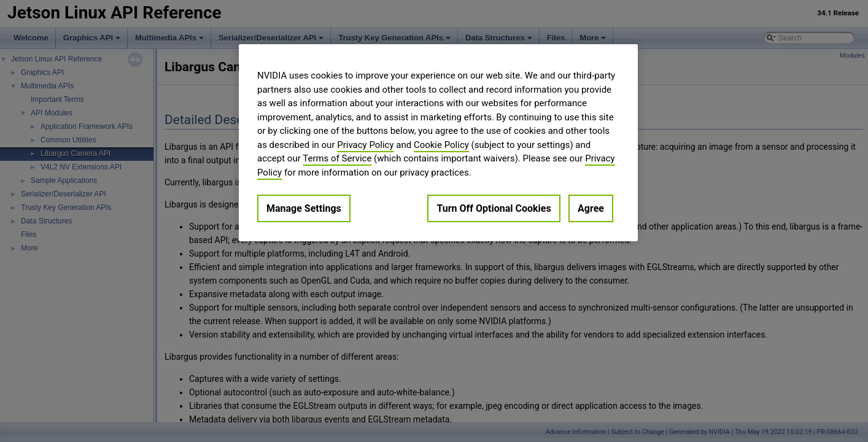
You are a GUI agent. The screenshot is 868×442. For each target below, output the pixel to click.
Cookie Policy (441, 145)
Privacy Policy (365, 145)
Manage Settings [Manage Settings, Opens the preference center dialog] (304, 208)
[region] (438, 143)
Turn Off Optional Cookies (494, 208)
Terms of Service (337, 158)
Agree (591, 208)
